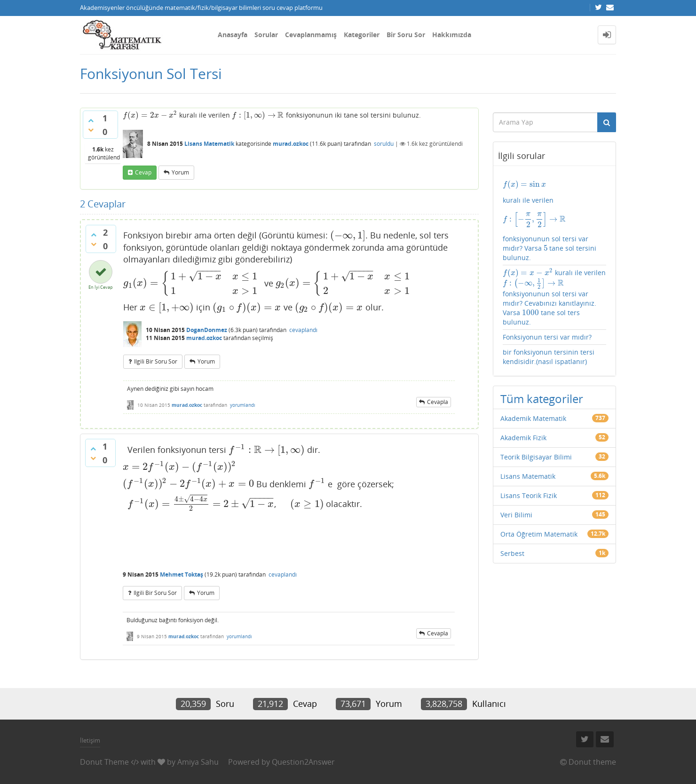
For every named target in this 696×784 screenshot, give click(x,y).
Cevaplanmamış (311, 35)
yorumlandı (243, 405)
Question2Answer (303, 762)
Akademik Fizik (523, 438)
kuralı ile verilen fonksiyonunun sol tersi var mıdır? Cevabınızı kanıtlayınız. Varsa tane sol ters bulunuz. (554, 297)
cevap (143, 172)
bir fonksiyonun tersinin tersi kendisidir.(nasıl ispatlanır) (549, 357)
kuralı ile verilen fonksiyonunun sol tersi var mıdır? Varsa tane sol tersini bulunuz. (555, 221)
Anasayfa (233, 35)
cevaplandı (303, 330)
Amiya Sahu (198, 762)
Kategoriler (362, 35)
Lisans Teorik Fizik (529, 495)
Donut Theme (104, 762)
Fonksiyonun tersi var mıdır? (547, 337)
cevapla (438, 402)
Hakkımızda (452, 35)
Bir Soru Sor (406, 35)
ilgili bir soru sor (156, 361)
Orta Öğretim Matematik (539, 534)
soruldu (384, 144)
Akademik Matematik (533, 418)
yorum (180, 172)
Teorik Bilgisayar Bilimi (536, 457)
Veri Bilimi (516, 515)
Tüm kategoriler (542, 399)
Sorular (266, 35)
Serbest (512, 553)
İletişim (90, 740)
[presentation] (150, 115)
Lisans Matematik (209, 144)
